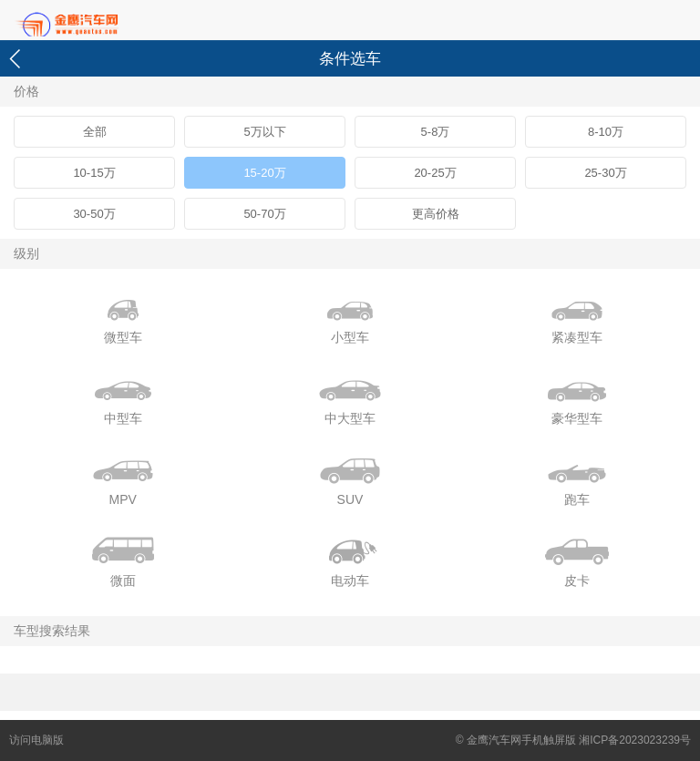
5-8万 (436, 132)
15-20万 (264, 173)
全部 (95, 132)
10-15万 (94, 173)
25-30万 (605, 173)
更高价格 (436, 214)
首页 (100, 21)
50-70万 (264, 214)
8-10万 (606, 132)
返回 (18, 59)
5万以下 (264, 132)
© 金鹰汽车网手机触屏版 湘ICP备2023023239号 (573, 740)
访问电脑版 (36, 740)
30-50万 (94, 214)
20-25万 (435, 173)
